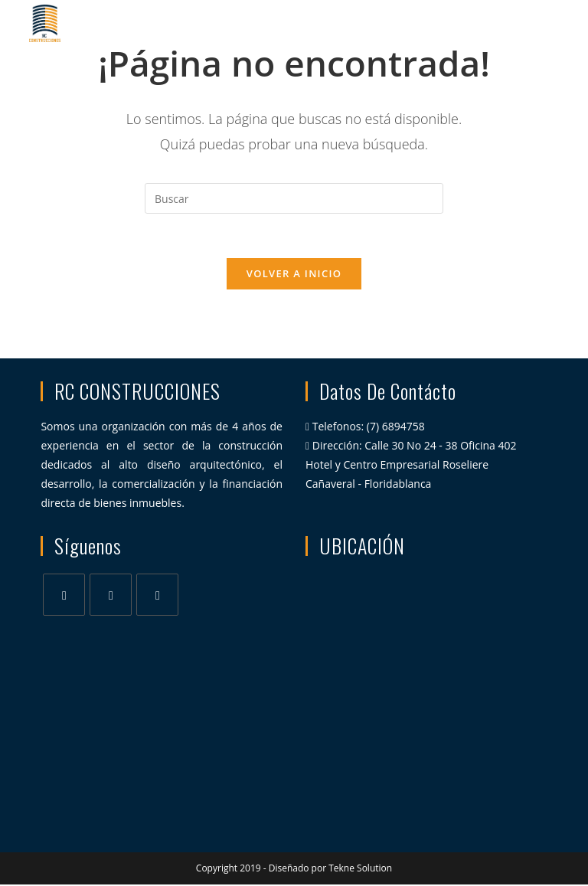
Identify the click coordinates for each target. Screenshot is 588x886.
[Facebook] (64, 596)
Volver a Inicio (294, 275)
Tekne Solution (360, 870)
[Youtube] (157, 596)
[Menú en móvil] (534, 23)
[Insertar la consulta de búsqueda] (294, 198)
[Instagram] (111, 596)
